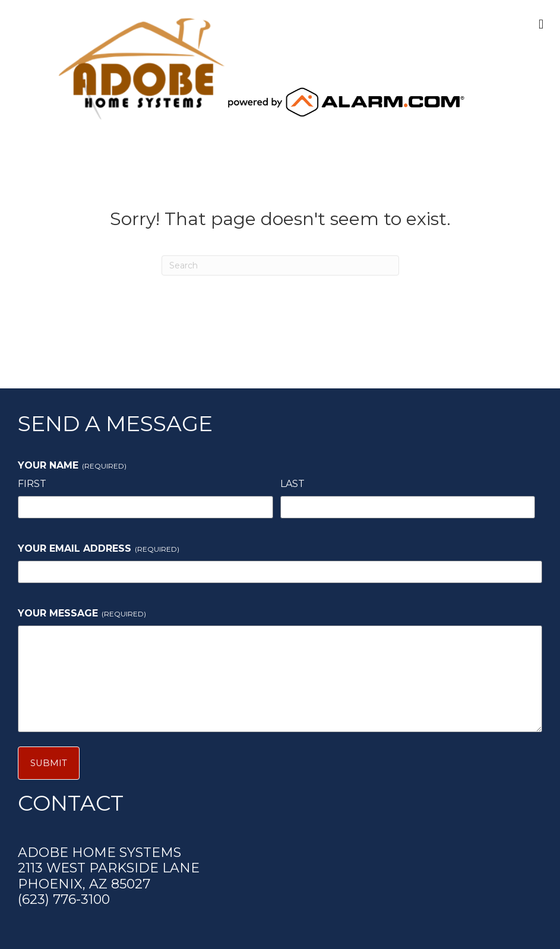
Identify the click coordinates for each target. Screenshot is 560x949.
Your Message (82, 613)
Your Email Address (99, 548)
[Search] (280, 265)
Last (292, 484)
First (32, 484)
